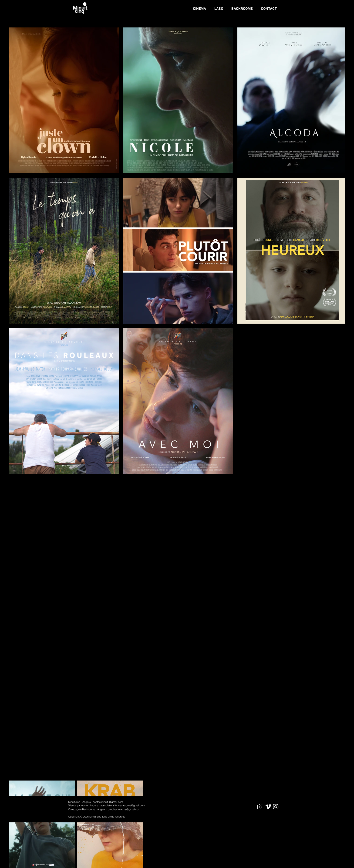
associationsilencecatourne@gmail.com (123, 805)
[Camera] (261, 807)
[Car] (268, 807)
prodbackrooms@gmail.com (124, 809)
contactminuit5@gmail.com (108, 802)
